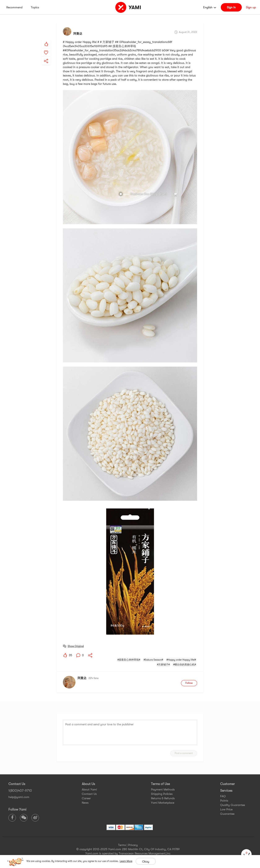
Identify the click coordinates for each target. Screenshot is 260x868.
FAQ (223, 796)
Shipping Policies (162, 794)
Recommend (14, 7)
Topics (35, 7)
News (85, 803)
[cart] (246, 854)
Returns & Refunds (163, 798)
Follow (189, 683)
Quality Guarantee (233, 805)
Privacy (133, 845)
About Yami (89, 789)
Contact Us (89, 794)
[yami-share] (46, 57)
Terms (122, 845)
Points (224, 801)
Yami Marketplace (163, 803)
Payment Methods (163, 789)
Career (86, 798)
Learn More (126, 861)
